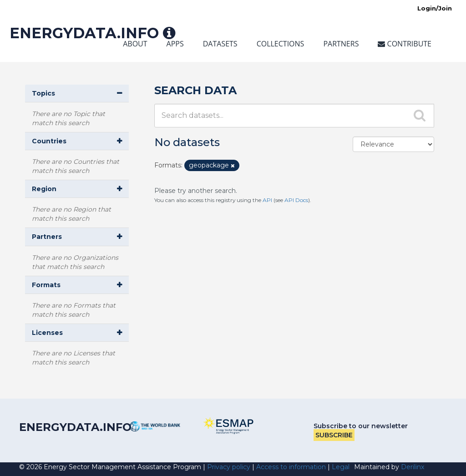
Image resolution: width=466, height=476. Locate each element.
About (135, 44)
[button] (77, 94)
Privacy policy (229, 467)
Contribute (405, 44)
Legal (341, 467)
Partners (341, 44)
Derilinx (413, 467)
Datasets (220, 44)
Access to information (291, 467)
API (267, 200)
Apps (175, 44)
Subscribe (334, 435)
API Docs (296, 200)
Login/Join (435, 8)
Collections (281, 44)
